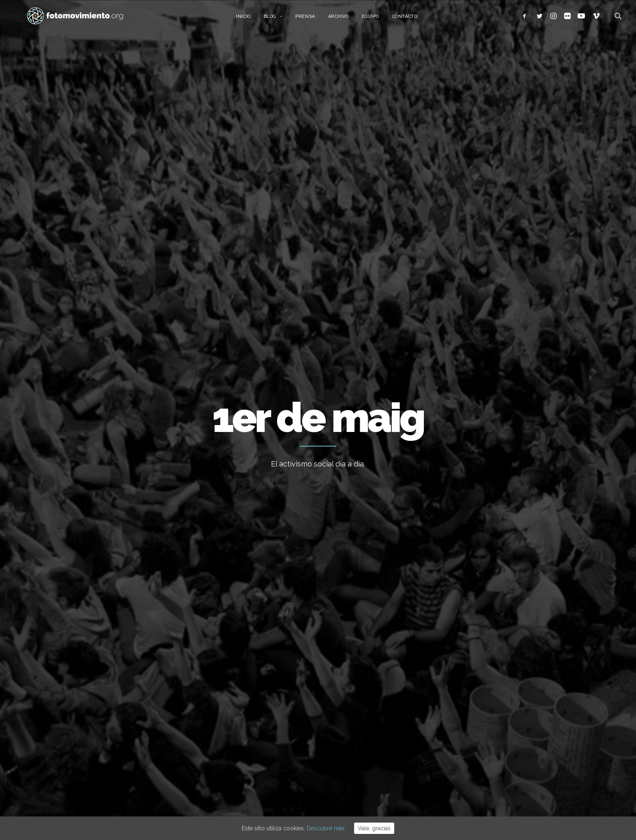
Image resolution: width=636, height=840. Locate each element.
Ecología (462, 638)
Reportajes (465, 762)
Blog (282, 19)
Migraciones (153, 338)
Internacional (468, 676)
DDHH (458, 725)
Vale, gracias (374, 828)
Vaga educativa (347, 638)
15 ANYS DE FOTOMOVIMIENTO (368, 660)
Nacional (462, 663)
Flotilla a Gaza (345, 726)
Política (460, 700)
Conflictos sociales (208, 338)
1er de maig (119, 530)
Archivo (347, 19)
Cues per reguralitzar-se (359, 704)
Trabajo (115, 338)
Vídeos (460, 750)
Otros (458, 775)
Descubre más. (326, 828)
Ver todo (516, 338)
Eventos (461, 737)
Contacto (414, 19)
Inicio (252, 19)
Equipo (379, 19)
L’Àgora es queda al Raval (360, 682)
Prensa (314, 19)
